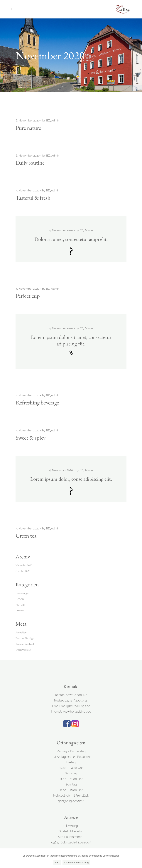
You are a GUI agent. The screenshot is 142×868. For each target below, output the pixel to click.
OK (57, 863)
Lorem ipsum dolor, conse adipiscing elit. (71, 479)
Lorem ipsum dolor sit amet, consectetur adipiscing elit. (71, 340)
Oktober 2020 (23, 571)
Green (20, 599)
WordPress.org (23, 650)
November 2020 (24, 565)
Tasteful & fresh (33, 198)
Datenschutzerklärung (76, 863)
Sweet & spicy (31, 438)
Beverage (22, 593)
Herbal (20, 605)
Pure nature (28, 128)
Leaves (20, 610)
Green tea (26, 536)
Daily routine (30, 163)
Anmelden (21, 632)
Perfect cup (28, 296)
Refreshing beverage (37, 402)
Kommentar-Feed (25, 644)
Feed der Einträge (25, 638)
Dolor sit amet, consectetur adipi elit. (71, 239)
